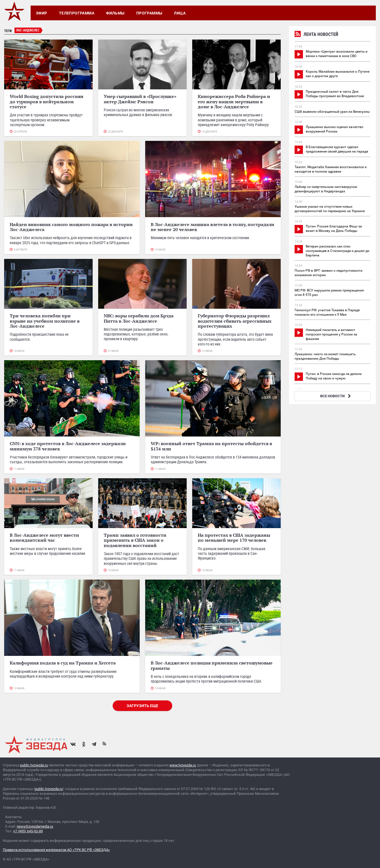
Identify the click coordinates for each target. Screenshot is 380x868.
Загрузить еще (142, 706)
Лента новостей (316, 35)
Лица (180, 13)
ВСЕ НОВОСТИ (336, 396)
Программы (149, 13)
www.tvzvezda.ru (183, 765)
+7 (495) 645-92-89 (28, 831)
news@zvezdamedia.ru (35, 826)
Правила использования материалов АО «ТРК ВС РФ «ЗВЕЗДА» (56, 850)
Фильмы (115, 13)
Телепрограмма (77, 13)
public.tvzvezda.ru (34, 765)
